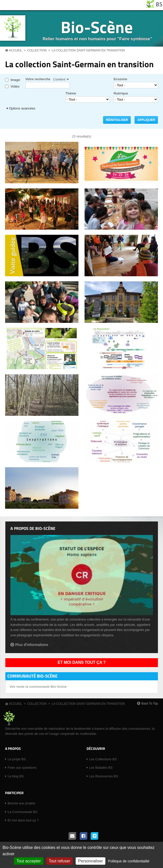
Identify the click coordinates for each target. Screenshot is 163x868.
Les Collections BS (103, 759)
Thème (71, 93)
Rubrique (121, 93)
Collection (37, 50)
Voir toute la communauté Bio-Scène (38, 687)
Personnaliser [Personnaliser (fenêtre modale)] (91, 861)
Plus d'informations (32, 645)
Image (15, 80)
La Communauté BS (22, 812)
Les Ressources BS (104, 776)
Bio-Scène (97, 27)
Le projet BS (17, 759)
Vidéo (15, 86)
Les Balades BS (101, 768)
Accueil (15, 50)
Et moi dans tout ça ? (82, 662)
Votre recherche (38, 79)
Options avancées (22, 108)
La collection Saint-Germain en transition (88, 50)
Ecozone (120, 79)
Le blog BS (16, 776)
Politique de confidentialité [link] (129, 861)
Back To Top (150, 704)
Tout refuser (59, 861)
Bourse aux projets (21, 803)
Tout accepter (29, 861)
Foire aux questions (22, 768)
